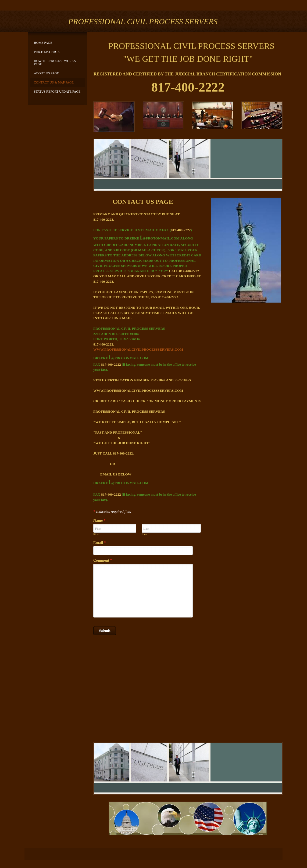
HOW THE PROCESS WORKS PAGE (55, 63)
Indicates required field (112, 512)
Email (99, 543)
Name (99, 520)
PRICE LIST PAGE (47, 52)
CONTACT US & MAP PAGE (54, 82)
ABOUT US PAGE (46, 73)
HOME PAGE (43, 43)
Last (144, 534)
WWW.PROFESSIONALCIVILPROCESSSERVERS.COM (138, 349)
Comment (103, 560)
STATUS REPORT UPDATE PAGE (57, 92)
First (96, 534)
